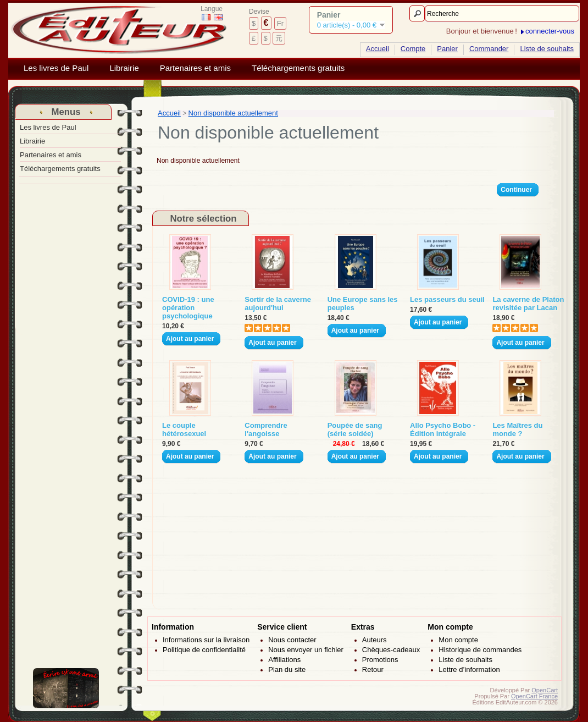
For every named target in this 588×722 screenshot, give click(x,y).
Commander (489, 49)
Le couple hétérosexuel (184, 429)
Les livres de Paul (56, 68)
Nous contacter (292, 640)
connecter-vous (550, 31)
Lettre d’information (469, 669)
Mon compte (458, 640)
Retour (373, 669)
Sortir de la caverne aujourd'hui (278, 304)
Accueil (378, 49)
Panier (447, 49)
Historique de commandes (480, 650)
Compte (413, 49)
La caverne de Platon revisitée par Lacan (528, 304)
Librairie (124, 68)
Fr (280, 23)
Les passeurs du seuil (447, 299)
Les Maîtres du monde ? (517, 429)
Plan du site (287, 669)
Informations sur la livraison (206, 640)
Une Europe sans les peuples (363, 304)
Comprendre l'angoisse (266, 429)
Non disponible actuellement (233, 113)
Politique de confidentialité (204, 650)
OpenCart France (534, 696)
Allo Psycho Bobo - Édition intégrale (443, 429)
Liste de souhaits (547, 49)
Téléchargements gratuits (298, 68)
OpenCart (545, 690)
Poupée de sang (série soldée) (355, 429)
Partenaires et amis (195, 68)
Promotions (380, 660)
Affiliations (284, 660)
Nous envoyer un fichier (306, 650)
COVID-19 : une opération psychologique (188, 308)
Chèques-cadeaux (391, 650)
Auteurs (375, 640)
